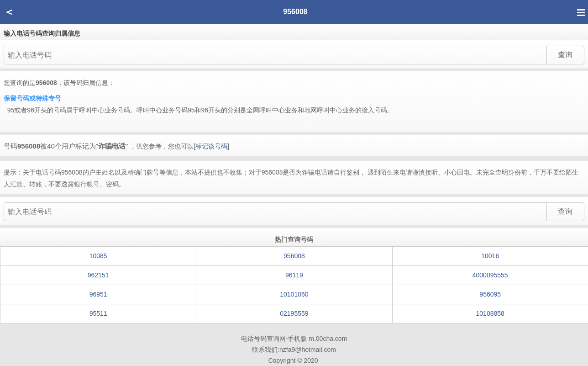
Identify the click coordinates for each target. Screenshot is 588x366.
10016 (490, 256)
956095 (490, 294)
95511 (98, 313)
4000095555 (490, 275)
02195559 (294, 313)
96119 (294, 275)
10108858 (490, 313)
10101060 (294, 294)
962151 (98, 275)
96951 (98, 294)
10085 (98, 256)
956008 (294, 256)
